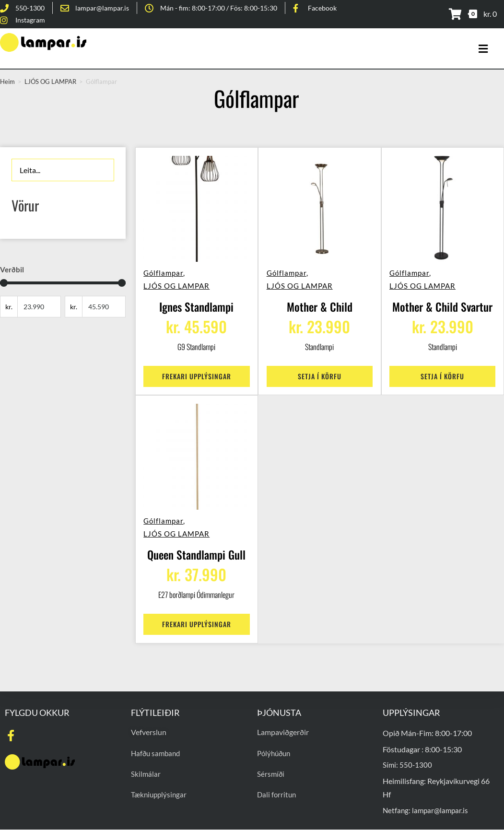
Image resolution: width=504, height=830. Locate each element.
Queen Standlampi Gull (197, 551)
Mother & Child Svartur (443, 303)
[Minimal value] (63, 283)
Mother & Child (319, 303)
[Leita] (63, 170)
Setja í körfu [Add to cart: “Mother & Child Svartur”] (442, 372)
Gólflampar (167, 269)
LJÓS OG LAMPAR (180, 282)
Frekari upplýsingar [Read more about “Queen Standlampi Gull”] (197, 620)
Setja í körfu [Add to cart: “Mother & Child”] (320, 372)
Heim (7, 82)
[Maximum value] (104, 307)
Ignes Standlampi (196, 303)
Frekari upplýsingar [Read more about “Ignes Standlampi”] (197, 372)
